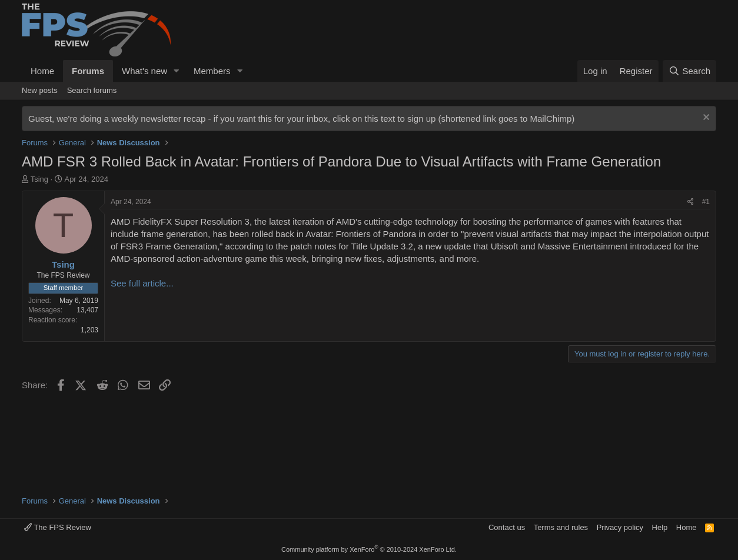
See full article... (142, 283)
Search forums (92, 90)
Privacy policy (620, 527)
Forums (88, 71)
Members (212, 71)
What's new (144, 71)
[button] (177, 71)
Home (42, 71)
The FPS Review (58, 527)
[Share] (691, 202)
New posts (40, 90)
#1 (706, 202)
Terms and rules (561, 527)
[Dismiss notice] (705, 119)
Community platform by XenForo (369, 549)
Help (660, 527)
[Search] (689, 71)
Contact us (507, 527)
